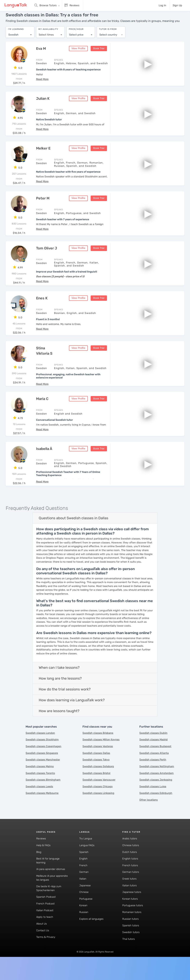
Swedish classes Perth (153, 757)
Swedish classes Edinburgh (156, 790)
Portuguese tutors (133, 903)
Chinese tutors (131, 843)
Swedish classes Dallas (96, 750)
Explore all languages (91, 916)
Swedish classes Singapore (42, 750)
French (83, 863)
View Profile (78, 46)
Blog (39, 849)
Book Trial (99, 46)
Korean (83, 903)
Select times (46, 33)
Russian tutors (130, 916)
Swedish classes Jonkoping (156, 777)
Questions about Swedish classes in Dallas (73, 515)
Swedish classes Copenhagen (43, 744)
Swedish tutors (131, 930)
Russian (84, 910)
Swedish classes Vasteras (98, 744)
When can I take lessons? (59, 665)
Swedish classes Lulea (153, 784)
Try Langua (86, 836)
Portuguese (86, 896)
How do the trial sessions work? (65, 687)
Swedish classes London (40, 730)
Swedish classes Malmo (40, 764)
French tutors (130, 863)
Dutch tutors (130, 849)
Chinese (84, 889)
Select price (76, 33)
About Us (42, 921)
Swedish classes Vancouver (99, 777)
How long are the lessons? (60, 676)
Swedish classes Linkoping (98, 790)
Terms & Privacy (46, 934)
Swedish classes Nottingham (157, 764)
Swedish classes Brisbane (98, 730)
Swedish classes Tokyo (96, 757)
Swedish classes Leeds (39, 784)
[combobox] (20, 33)
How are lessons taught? (59, 708)
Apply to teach (45, 914)
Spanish (84, 849)
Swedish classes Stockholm (42, 737)
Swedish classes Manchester (43, 757)
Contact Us (43, 928)
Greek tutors (129, 876)
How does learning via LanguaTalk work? (72, 697)
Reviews (41, 836)
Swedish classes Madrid (153, 737)
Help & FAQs (43, 843)
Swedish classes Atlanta (154, 750)
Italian (83, 876)
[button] (42, 77)
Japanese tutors (132, 889)
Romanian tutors (132, 910)
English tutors (130, 856)
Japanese (85, 883)
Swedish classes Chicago (97, 784)
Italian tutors (129, 883)
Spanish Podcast (46, 894)
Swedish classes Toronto (40, 771)
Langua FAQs (87, 843)
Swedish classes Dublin (153, 730)
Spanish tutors (131, 923)
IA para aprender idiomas (51, 866)
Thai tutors (129, 936)
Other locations (148, 797)
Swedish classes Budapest (155, 744)
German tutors (131, 869)
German (84, 869)
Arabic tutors (130, 836)
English (83, 856)
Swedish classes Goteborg (98, 764)
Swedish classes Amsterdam (156, 771)
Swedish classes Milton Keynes (101, 737)
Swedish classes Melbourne (42, 790)
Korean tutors (130, 896)
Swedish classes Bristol (96, 771)
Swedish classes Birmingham (43, 777)
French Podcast (45, 901)
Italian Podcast (45, 908)
